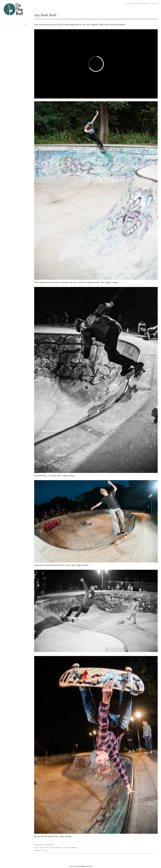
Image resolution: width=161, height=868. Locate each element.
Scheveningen (71, 847)
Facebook (130, 4)
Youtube (153, 4)
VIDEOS (49, 845)
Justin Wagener (56, 847)
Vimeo (147, 4)
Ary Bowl (44, 847)
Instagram (139, 4)
